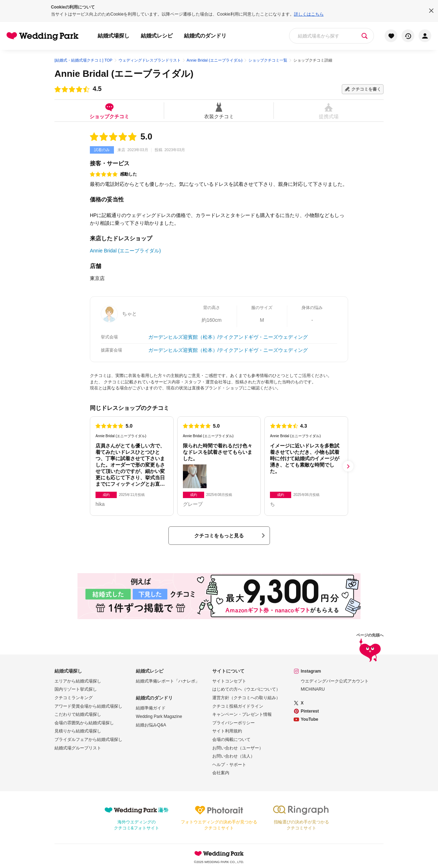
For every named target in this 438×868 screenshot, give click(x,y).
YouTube (310, 719)
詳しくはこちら (309, 14)
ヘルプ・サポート (229, 765)
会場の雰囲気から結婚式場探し (84, 723)
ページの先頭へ (370, 649)
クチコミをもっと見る (219, 536)
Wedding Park (219, 853)
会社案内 (221, 773)
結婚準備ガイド (151, 708)
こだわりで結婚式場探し (78, 714)
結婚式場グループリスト (78, 748)
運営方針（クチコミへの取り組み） (246, 698)
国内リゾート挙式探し (76, 689)
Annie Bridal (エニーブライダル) (124, 74)
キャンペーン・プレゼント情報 (242, 714)
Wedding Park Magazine (159, 716)
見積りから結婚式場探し (78, 731)
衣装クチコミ (219, 111)
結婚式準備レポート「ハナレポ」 (168, 681)
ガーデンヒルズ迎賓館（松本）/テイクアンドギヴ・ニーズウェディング (228, 337)
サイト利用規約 (227, 731)
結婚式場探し (114, 36)
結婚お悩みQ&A (151, 725)
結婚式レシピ (157, 36)
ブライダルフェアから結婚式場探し (88, 739)
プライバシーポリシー (234, 723)
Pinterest (310, 711)
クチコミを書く (366, 89)
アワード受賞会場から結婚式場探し (88, 706)
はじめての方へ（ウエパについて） (246, 689)
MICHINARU (313, 689)
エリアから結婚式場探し (78, 681)
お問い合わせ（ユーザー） (238, 748)
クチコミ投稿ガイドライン (238, 706)
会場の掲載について (231, 739)
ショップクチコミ (109, 111)
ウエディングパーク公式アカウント (335, 681)
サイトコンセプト (229, 681)
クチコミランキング (74, 698)
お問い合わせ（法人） (234, 756)
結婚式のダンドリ (205, 36)
